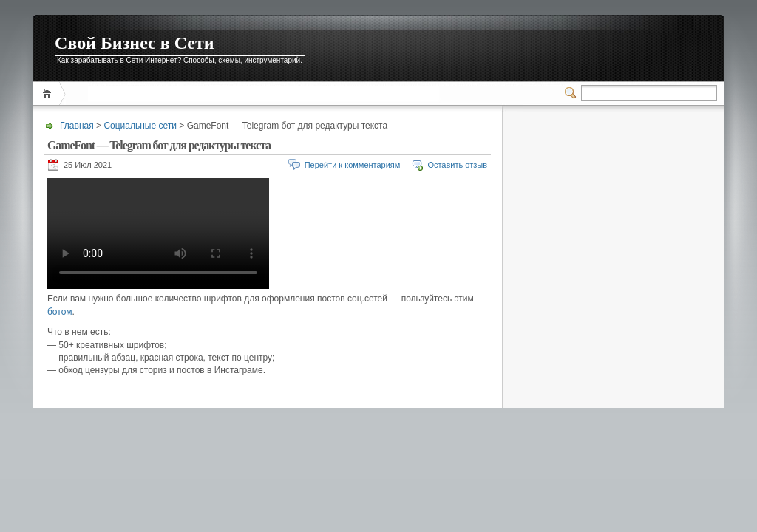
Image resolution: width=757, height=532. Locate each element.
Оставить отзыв (457, 165)
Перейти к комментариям (353, 165)
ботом (60, 312)
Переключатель (573, 93)
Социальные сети (140, 126)
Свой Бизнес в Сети (135, 43)
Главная (49, 93)
